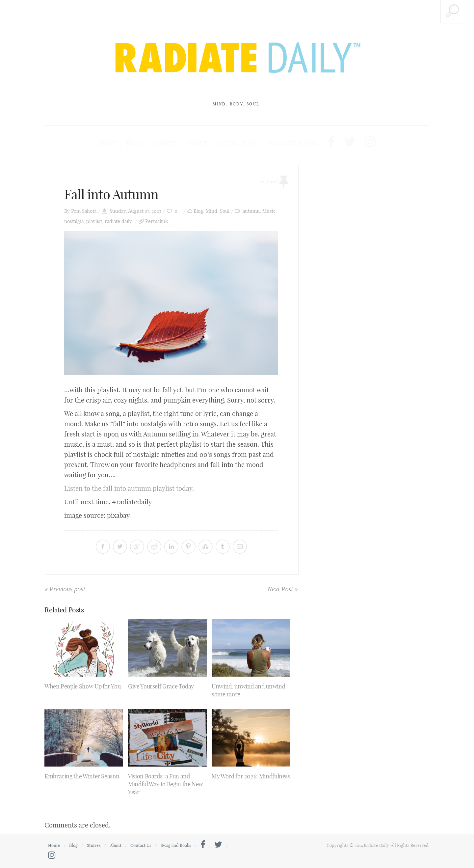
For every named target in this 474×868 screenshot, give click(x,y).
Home (117, 144)
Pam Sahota (84, 211)
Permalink (157, 221)
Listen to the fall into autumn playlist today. (129, 488)
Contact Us (236, 144)
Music (269, 211)
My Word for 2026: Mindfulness (251, 776)
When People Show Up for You (82, 686)
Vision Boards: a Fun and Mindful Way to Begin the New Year (166, 784)
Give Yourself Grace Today (161, 686)
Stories (170, 144)
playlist (94, 221)
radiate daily (118, 221)
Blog (142, 144)
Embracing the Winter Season (82, 776)
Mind (211, 211)
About (200, 144)
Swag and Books (288, 144)
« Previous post (65, 589)
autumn (251, 211)
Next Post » (283, 589)
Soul (225, 211)
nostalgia (74, 221)
